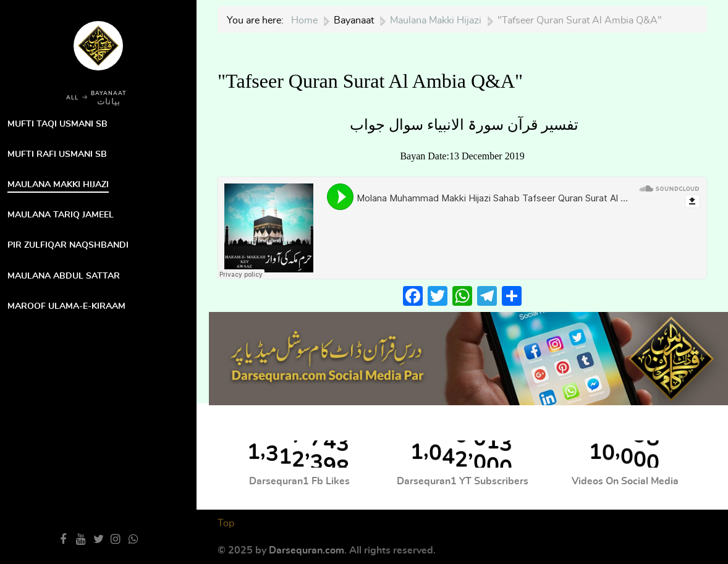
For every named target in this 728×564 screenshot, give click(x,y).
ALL (72, 98)
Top (226, 523)
